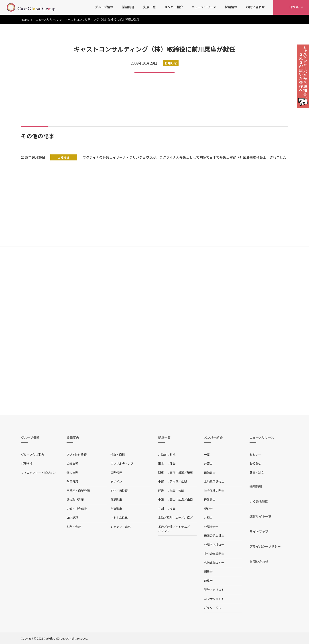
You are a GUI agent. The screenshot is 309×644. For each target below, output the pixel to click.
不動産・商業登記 (78, 491)
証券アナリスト (214, 590)
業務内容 (128, 7)
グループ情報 (104, 7)
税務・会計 (74, 527)
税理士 (208, 509)
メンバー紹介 (174, 7)
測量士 (208, 572)
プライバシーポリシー (265, 546)
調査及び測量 (75, 499)
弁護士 (208, 463)
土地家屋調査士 (214, 481)
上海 (161, 517)
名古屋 (174, 481)
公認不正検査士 (214, 545)
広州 (178, 517)
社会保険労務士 (214, 491)
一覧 (207, 455)
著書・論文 (257, 473)
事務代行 (116, 473)
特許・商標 (118, 455)
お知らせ (255, 463)
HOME (25, 19)
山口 (190, 499)
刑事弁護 (72, 481)
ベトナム (181, 527)
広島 (181, 499)
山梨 (184, 481)
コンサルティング (122, 463)
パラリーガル (213, 608)
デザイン (116, 481)
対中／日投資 (119, 491)
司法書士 (210, 473)
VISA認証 (72, 517)
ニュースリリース (204, 7)
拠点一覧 (149, 7)
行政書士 (210, 499)
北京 (187, 517)
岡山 (173, 499)
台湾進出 (116, 509)
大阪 (181, 491)
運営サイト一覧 (260, 516)
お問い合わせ (255, 7)
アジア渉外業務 (77, 455)
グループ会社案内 (32, 455)
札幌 (173, 455)
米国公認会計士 (214, 536)
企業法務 (72, 463)
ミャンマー (165, 531)
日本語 (294, 7)
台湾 (170, 527)
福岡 (173, 509)
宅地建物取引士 (214, 563)
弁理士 (208, 517)
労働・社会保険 (77, 509)
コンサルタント (214, 599)
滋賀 (173, 491)
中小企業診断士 (214, 554)
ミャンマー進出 (121, 527)
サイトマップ (259, 531)
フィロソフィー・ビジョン (38, 473)
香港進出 (116, 499)
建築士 (208, 581)
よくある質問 (259, 501)
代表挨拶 (27, 463)
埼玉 (190, 473)
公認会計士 (211, 527)
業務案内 (73, 437)
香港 (161, 527)
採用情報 (231, 7)
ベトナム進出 (119, 517)
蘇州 (170, 517)
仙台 (173, 463)
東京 (173, 473)
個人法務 (72, 473)
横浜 (181, 473)
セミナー (255, 455)
